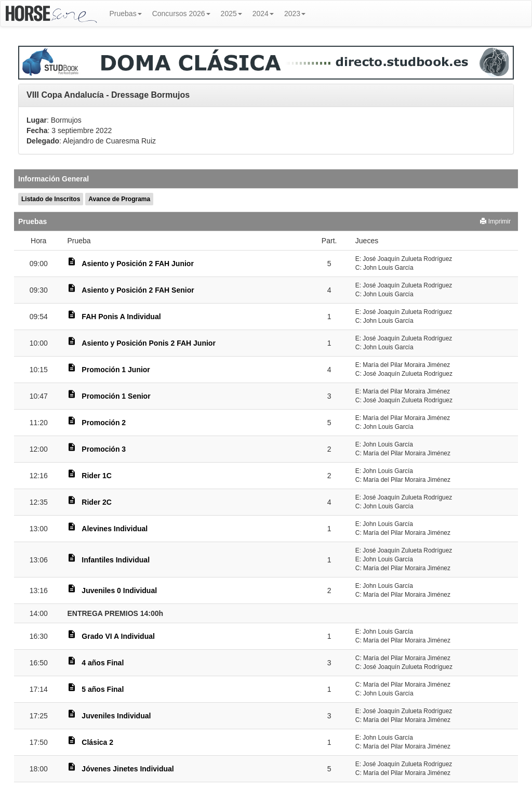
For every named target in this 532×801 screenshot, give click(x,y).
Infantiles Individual (116, 560)
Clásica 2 (97, 742)
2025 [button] (231, 14)
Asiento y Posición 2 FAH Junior (137, 264)
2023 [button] (295, 14)
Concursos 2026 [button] (181, 14)
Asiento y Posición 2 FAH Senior (138, 290)
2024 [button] (263, 14)
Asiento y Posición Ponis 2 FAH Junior (149, 343)
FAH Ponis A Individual (121, 317)
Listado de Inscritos (51, 199)
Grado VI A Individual (118, 636)
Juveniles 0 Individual (119, 590)
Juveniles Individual (116, 716)
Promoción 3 (104, 449)
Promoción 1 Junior (116, 370)
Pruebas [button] (126, 14)
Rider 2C (97, 502)
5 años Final (103, 689)
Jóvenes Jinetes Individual (128, 769)
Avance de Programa (119, 199)
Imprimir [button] (495, 221)
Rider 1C (97, 476)
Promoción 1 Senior (116, 396)
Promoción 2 (104, 423)
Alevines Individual (115, 529)
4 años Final (103, 663)
